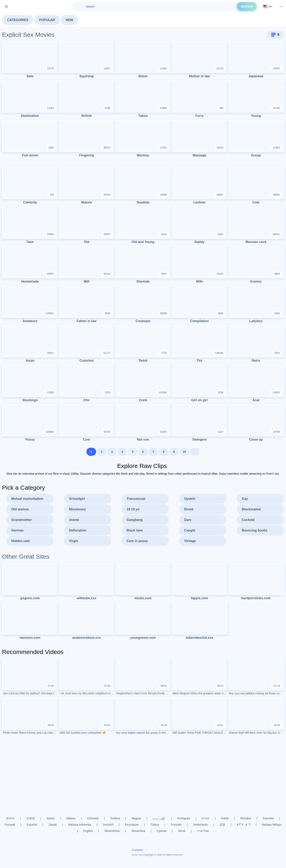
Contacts (137, 850)
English (88, 831)
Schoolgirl (77, 500)
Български (132, 825)
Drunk (189, 510)
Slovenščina (112, 831)
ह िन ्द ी (244, 825)
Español (32, 825)
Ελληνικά (93, 818)
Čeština (115, 818)
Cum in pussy (137, 542)
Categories (18, 20)
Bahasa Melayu (272, 825)
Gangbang (135, 521)
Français (176, 825)
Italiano (71, 818)
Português (184, 818)
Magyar (136, 818)
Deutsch (108, 825)
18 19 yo (133, 510)
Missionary (77, 510)
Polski (225, 818)
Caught (190, 532)
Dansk (53, 825)
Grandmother (22, 521)
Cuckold (248, 521)
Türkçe (155, 825)
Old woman (20, 510)
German (17, 532)
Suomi (51, 818)
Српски (162, 831)
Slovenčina (138, 831)
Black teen (135, 532)
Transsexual (136, 500)
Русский (10, 825)
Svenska (268, 818)
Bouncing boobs (255, 532)
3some (74, 521)
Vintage (190, 542)
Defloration (77, 532)
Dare (188, 521)
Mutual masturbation (27, 500)
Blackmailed (251, 510)
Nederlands (201, 825)
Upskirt (190, 500)
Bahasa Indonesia (80, 825)
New (69, 20)
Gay (245, 500)
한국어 (10, 818)
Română (246, 818)
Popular (47, 20)
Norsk (182, 831)
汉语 (222, 825)
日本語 (31, 818)
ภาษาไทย (203, 831)
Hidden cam (21, 542)
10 (184, 453)
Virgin (74, 542)
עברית (206, 818)
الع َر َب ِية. (159, 818)
